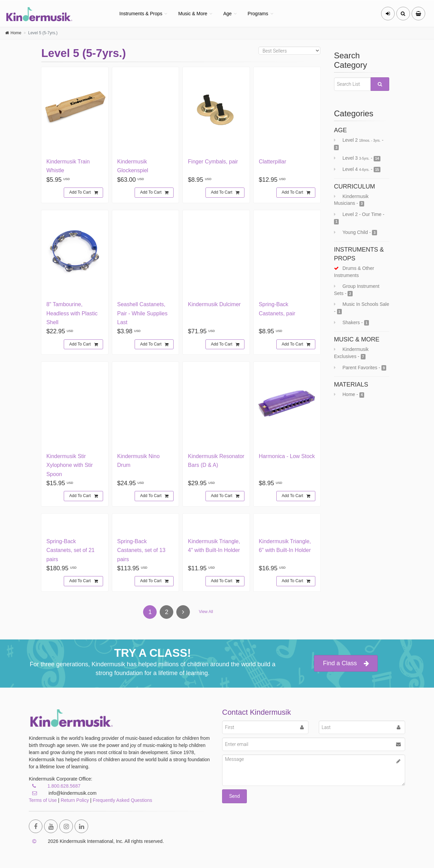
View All (206, 612)
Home (16, 33)
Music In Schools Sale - (362, 308)
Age (227, 14)
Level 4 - (357, 169)
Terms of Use (43, 800)
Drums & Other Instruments (354, 272)
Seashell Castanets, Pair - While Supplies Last (143, 313)
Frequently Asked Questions (123, 800)
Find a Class (346, 663)
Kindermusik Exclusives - (351, 353)
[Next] (183, 612)
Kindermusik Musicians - (351, 200)
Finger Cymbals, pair (213, 162)
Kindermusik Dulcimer (214, 304)
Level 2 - (359, 144)
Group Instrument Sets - (357, 290)
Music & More (193, 14)
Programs (258, 14)
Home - (349, 394)
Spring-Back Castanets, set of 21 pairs (71, 550)
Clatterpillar (272, 162)
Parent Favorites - (360, 368)
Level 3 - (357, 158)
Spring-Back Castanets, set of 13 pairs (141, 550)
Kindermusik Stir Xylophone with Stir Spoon (70, 465)
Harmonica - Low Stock (287, 456)
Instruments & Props (141, 14)
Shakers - (351, 323)
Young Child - (356, 232)
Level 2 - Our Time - (359, 218)
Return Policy (75, 800)
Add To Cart (83, 193)
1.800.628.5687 (64, 786)
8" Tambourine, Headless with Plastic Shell (72, 313)
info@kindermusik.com (63, 793)
